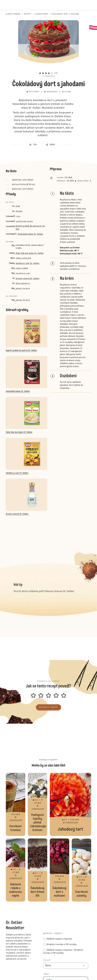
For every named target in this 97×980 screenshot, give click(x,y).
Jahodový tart (70, 804)
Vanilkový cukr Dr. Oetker (28, 264)
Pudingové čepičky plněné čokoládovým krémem (38, 804)
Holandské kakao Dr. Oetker (30, 234)
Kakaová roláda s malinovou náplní (16, 870)
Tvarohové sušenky (81, 870)
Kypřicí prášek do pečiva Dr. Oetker (30, 228)
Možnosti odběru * (53, 934)
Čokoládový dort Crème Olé (38, 870)
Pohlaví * (47, 960)
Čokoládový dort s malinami (59, 870)
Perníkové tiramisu (16, 804)
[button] (48, 69)
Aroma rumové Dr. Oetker (28, 279)
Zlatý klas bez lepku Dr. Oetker (30, 253)
